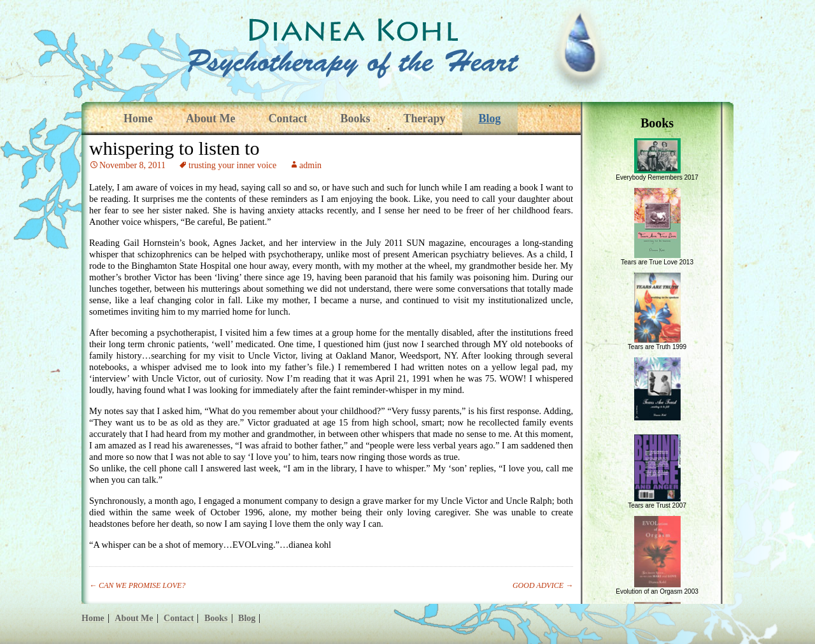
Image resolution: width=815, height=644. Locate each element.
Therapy (425, 118)
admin (310, 165)
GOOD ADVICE (543, 585)
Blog (490, 118)
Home (138, 118)
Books (355, 118)
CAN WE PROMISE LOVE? (137, 585)
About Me (211, 118)
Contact (287, 118)
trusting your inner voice (232, 165)
